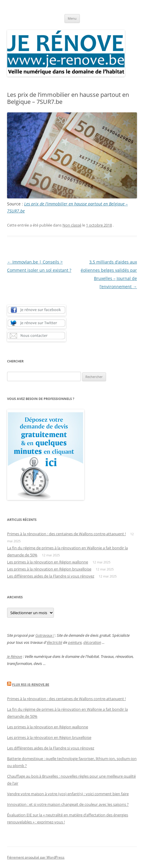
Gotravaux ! (45, 635)
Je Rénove (15, 656)
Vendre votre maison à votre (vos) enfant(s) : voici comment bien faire (68, 794)
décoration (92, 642)
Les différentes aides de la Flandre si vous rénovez (51, 576)
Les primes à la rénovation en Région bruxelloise (49, 569)
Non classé (72, 225)
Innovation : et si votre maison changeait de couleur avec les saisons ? (68, 804)
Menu (72, 18)
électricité (54, 642)
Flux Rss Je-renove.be (31, 684)
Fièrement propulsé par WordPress (36, 857)
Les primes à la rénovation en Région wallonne (48, 562)
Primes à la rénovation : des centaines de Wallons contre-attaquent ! (66, 534)
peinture (75, 642)
